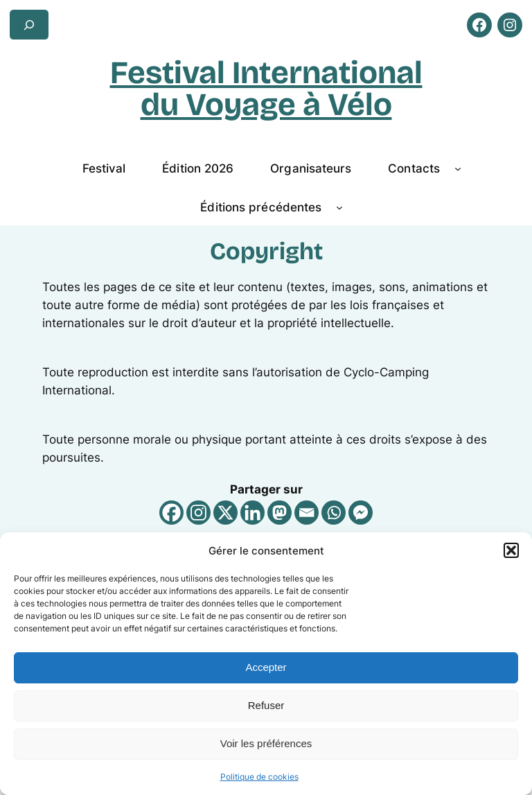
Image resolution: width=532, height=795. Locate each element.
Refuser (266, 705)
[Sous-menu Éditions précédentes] (339, 207)
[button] (511, 550)
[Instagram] (198, 513)
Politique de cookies (259, 777)
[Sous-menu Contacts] (458, 168)
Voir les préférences (266, 743)
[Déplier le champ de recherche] (29, 25)
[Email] (307, 513)
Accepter (266, 667)
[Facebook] (171, 513)
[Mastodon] (280, 513)
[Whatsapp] (334, 513)
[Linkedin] (252, 513)
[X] (225, 513)
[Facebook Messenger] (361, 513)
